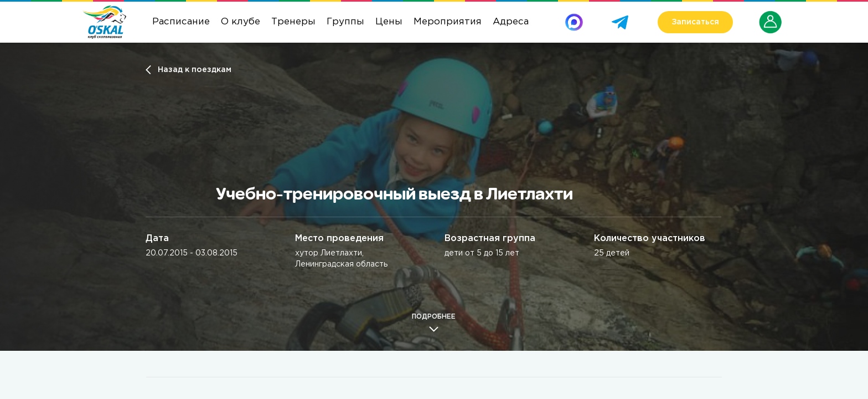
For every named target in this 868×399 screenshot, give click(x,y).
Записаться (695, 22)
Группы (345, 22)
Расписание (181, 22)
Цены (389, 22)
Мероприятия (448, 22)
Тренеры (293, 22)
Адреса (511, 22)
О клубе (241, 22)
